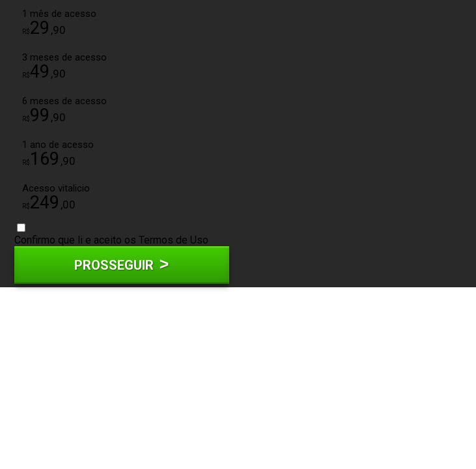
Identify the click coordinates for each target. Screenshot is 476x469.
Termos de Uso (174, 240)
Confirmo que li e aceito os (111, 235)
